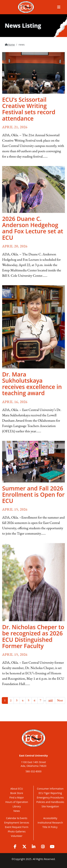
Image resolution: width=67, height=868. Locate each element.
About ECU (17, 789)
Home (11, 45)
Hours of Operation (17, 802)
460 (50, 700)
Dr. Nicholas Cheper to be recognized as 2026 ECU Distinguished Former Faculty (33, 636)
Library (17, 806)
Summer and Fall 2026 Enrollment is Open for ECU (33, 494)
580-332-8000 (33, 771)
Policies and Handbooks (50, 802)
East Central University (33, 756)
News (17, 811)
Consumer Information (50, 789)
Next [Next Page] (60, 700)
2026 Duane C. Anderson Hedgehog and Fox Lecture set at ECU (33, 228)
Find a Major (17, 797)
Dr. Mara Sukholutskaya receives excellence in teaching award (32, 384)
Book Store (17, 793)
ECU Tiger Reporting (50, 793)
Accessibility (50, 818)
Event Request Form (17, 827)
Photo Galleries (17, 831)
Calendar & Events (17, 818)
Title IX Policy (50, 827)
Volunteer (17, 836)
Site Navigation (50, 806)
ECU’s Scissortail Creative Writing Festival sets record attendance (29, 109)
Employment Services (17, 823)
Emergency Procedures (50, 797)
